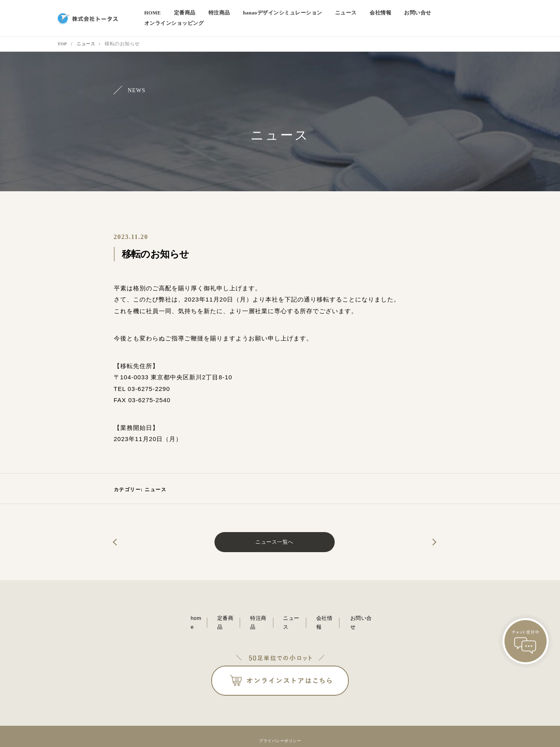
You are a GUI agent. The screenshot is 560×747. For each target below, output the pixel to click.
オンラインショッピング (475, 14)
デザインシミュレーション (297, 14)
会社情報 (388, 14)
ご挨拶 (130, 534)
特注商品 (239, 14)
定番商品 (206, 14)
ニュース (356, 14)
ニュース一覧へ (275, 533)
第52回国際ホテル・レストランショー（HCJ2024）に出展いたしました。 (419, 534)
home (176, 14)
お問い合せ (423, 14)
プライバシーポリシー (280, 722)
